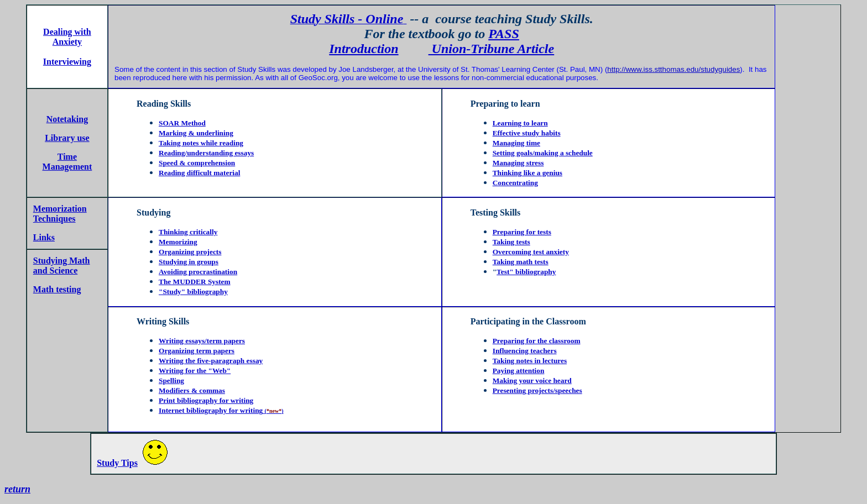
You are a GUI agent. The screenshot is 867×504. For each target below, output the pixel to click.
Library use (67, 138)
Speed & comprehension (197, 163)
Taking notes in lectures (530, 361)
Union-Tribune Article (492, 49)
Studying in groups (189, 262)
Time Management (67, 162)
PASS (504, 34)
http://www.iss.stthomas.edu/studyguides (673, 69)
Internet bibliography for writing (211, 410)
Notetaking (67, 119)
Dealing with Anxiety (67, 37)
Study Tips (117, 463)
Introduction (364, 49)
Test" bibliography (526, 272)
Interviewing (67, 62)
